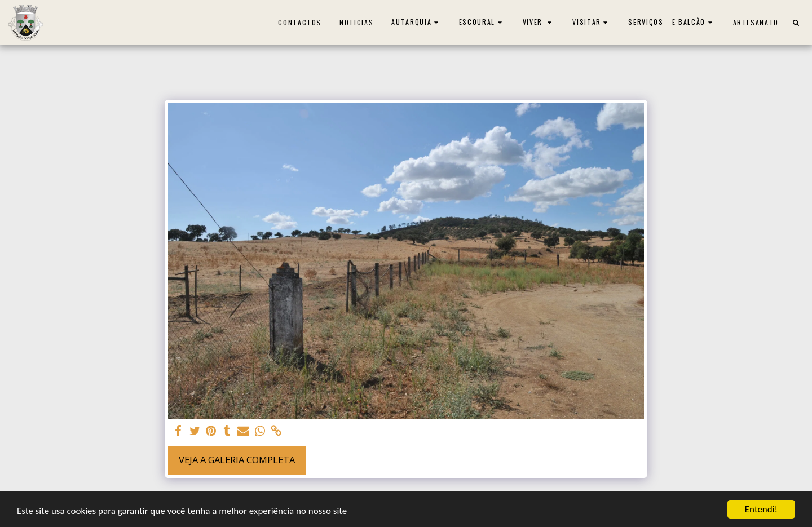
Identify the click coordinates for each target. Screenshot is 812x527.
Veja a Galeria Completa (237, 460)
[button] (416, 22)
